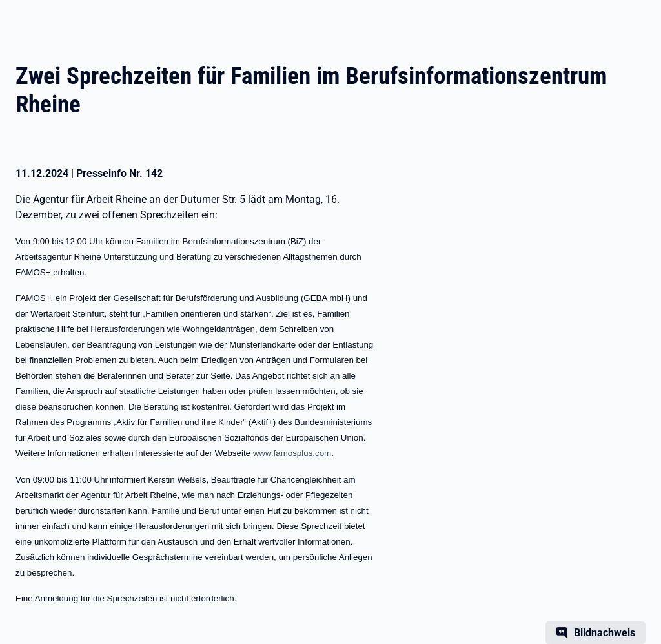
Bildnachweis (605, 633)
